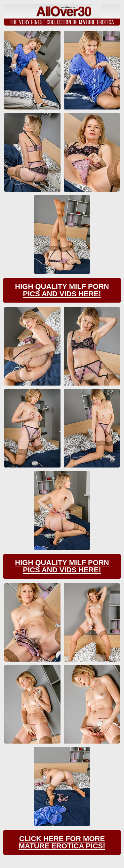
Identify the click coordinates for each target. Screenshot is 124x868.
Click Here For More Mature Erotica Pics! (62, 842)
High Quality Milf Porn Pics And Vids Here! (62, 290)
